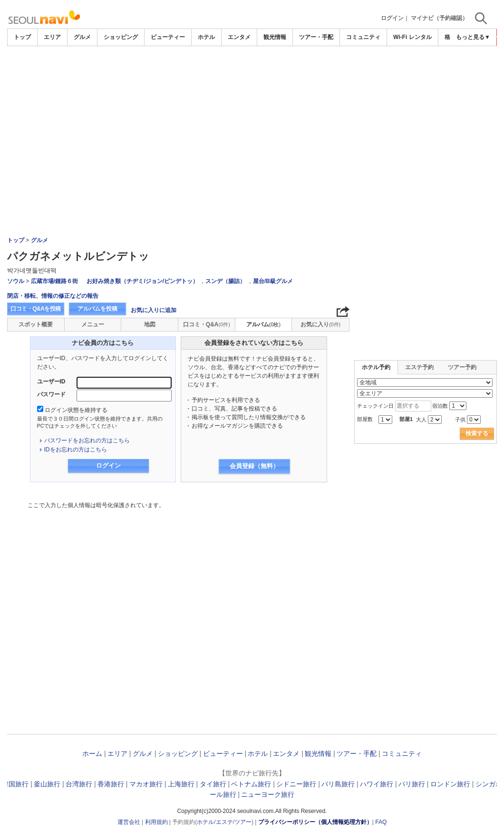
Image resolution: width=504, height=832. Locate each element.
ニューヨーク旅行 (268, 794)
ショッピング (121, 37)
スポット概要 (36, 324)
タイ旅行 (213, 784)
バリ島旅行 (338, 784)
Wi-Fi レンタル (412, 37)
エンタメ (239, 37)
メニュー (93, 324)
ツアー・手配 (316, 37)
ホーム (92, 754)
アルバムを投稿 (97, 309)
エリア (52, 37)
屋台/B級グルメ (273, 281)
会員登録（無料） (254, 466)
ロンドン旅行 (450, 784)
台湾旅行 (79, 784)
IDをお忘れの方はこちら (76, 450)
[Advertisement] (252, 72)
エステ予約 (419, 367)
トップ (22, 37)
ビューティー (168, 37)
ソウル (16, 281)
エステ (224, 822)
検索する (477, 433)
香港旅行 (111, 784)
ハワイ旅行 (377, 784)
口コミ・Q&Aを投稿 (36, 309)
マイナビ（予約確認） (439, 18)
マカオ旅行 (146, 784)
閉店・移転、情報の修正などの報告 (53, 296)
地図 (150, 324)
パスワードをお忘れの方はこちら (87, 440)
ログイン (392, 18)
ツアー (243, 822)
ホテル (206, 37)
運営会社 (129, 822)
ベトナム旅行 (251, 784)
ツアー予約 (462, 367)
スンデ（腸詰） (225, 281)
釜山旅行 (47, 784)
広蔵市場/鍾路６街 (54, 281)
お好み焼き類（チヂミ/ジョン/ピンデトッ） (142, 281)
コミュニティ (363, 37)
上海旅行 (181, 784)
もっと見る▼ (473, 37)
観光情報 (275, 37)
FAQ (381, 822)
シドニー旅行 (296, 784)
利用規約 (156, 822)
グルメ (82, 37)
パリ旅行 (412, 784)
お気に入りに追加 (154, 310)
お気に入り (320, 324)
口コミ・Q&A (207, 324)
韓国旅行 (15, 784)
